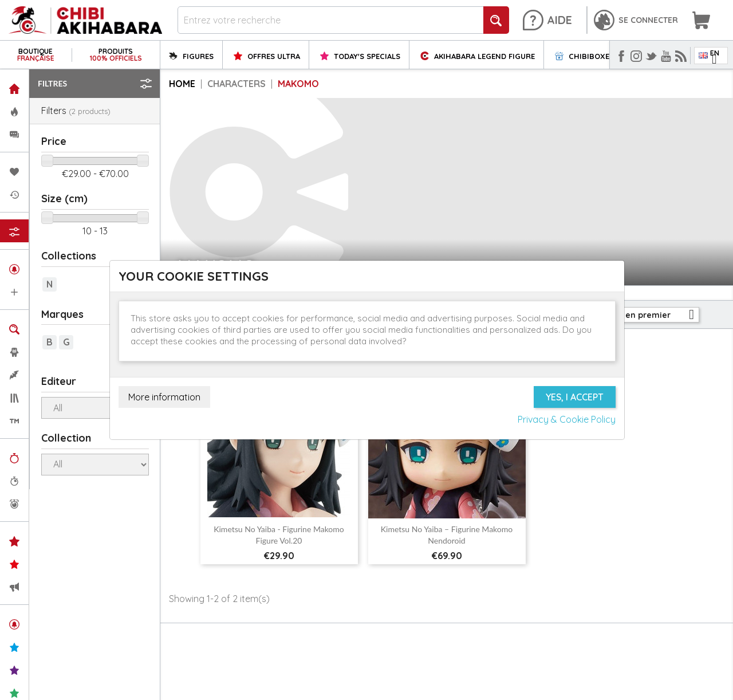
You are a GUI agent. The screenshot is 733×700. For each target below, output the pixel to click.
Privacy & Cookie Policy (567, 419)
